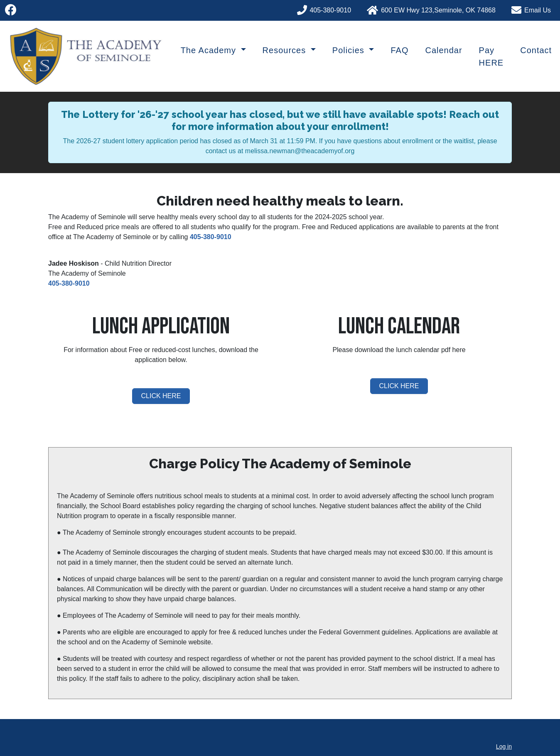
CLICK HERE (161, 396)
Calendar (443, 50)
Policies (350, 50)
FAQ (399, 50)
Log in (504, 746)
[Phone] (329, 9)
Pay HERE (491, 56)
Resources (286, 50)
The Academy (210, 50)
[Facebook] (11, 10)
